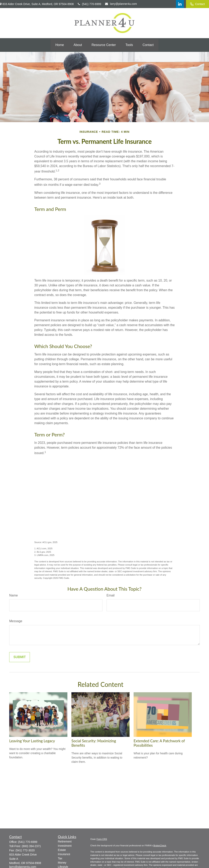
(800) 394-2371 (31, 846)
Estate (62, 850)
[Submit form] (20, 657)
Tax (60, 858)
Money (62, 863)
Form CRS (102, 839)
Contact (197, 4)
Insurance (64, 854)
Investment (65, 846)
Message (16, 621)
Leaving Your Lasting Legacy (32, 741)
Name (14, 595)
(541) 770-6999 (90, 4)
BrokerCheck (160, 846)
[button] (60, 45)
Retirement (65, 841)
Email (111, 595)
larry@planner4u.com (121, 4)
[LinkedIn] (180, 4)
